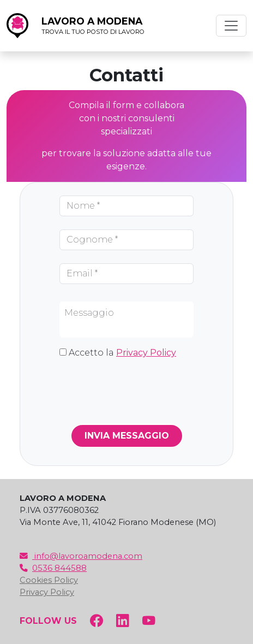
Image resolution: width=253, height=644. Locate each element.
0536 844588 (53, 568)
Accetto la (122, 353)
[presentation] (142, 389)
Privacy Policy (146, 353)
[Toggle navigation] (231, 26)
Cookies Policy (49, 580)
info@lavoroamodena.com (81, 556)
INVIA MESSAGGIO (127, 436)
